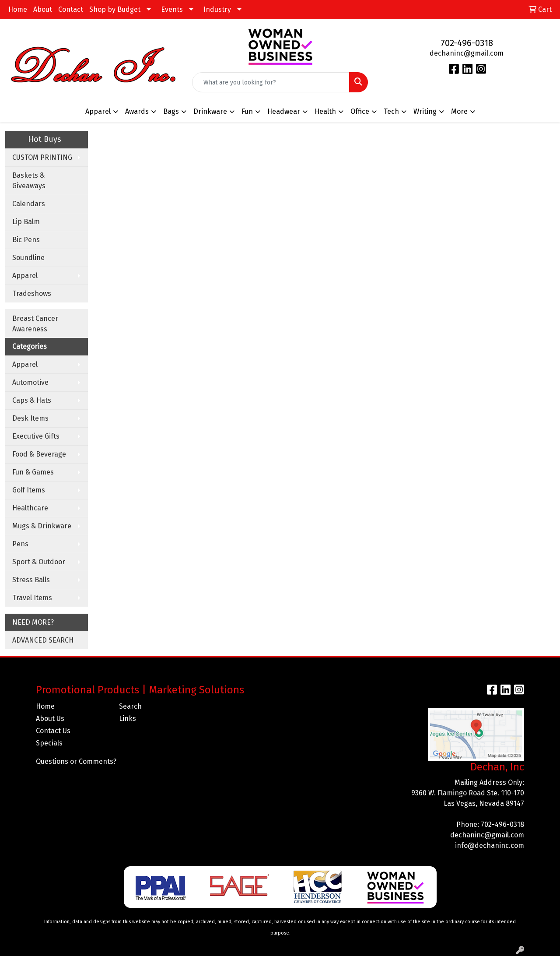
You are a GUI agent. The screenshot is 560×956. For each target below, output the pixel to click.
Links (128, 719)
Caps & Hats (32, 400)
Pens (20, 544)
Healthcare (30, 508)
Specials (49, 743)
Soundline (28, 258)
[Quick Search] (271, 82)
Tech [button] (391, 111)
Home (18, 9)
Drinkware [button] (210, 111)
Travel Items (32, 598)
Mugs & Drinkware (42, 526)
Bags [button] (171, 111)
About (43, 9)
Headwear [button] (284, 111)
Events (172, 9)
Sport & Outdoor (39, 562)
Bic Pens (26, 240)
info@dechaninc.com (490, 845)
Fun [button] (247, 111)
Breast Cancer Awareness (35, 324)
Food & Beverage (39, 454)
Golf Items (29, 490)
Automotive (30, 382)
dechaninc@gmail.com (467, 53)
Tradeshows (32, 293)
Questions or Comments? (76, 761)
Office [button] (360, 111)
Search (130, 706)
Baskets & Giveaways (29, 181)
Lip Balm (26, 222)
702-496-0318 (467, 43)
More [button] (459, 111)
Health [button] (325, 111)
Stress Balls (31, 580)
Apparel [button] (98, 111)
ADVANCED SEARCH (43, 640)
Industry (217, 9)
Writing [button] (425, 111)
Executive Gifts (36, 436)
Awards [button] (137, 111)
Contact (71, 9)
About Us (50, 719)
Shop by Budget (115, 9)
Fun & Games (33, 472)
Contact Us (53, 731)
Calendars (29, 204)
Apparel (25, 276)
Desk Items (30, 418)
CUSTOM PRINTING (42, 157)
